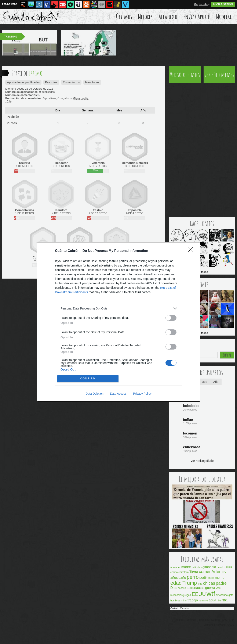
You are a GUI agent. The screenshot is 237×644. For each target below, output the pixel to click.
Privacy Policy (142, 394)
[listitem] (118, 309)
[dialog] (118, 322)
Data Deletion (94, 394)
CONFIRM (88, 379)
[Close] (192, 251)
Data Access (118, 394)
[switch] (171, 318)
